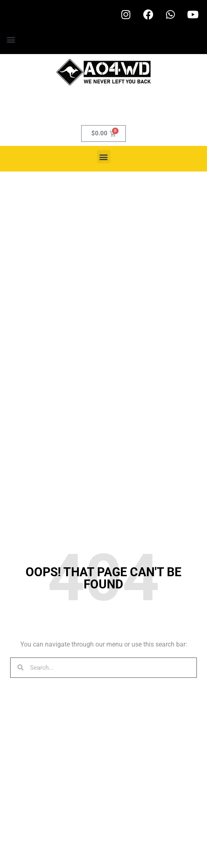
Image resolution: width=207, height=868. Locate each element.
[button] (11, 39)
